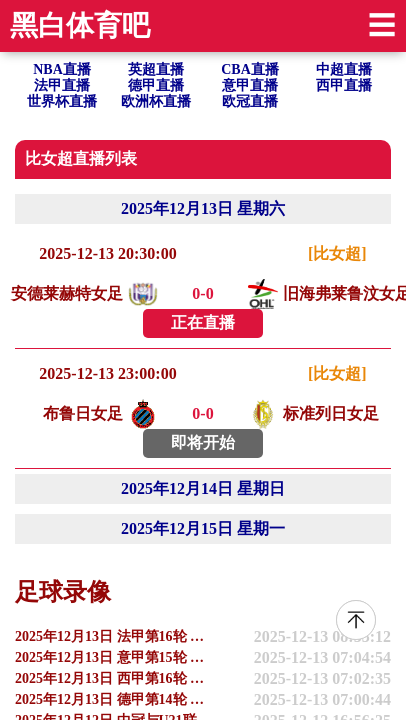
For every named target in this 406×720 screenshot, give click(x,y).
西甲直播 (344, 85)
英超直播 (156, 69)
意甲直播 (250, 85)
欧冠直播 (250, 101)
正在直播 (203, 322)
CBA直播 (250, 69)
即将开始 (203, 442)
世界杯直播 (62, 101)
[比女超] (337, 253)
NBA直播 (62, 69)
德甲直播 (156, 85)
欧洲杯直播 (156, 101)
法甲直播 (62, 85)
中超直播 (344, 69)
